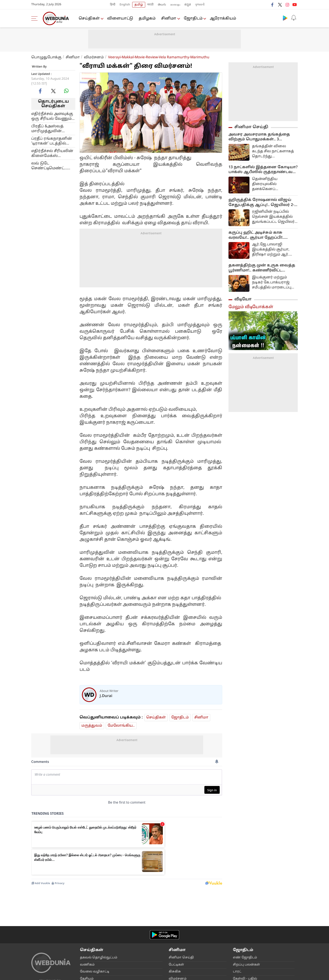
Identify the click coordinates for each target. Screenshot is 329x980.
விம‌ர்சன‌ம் (178, 918)
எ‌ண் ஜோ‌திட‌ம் (245, 897)
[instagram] (65, 928)
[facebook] (40, 91)
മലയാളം (175, 5)
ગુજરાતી (200, 5)
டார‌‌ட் (237, 911)
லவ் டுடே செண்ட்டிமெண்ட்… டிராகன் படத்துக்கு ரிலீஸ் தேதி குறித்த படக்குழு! (51, 166)
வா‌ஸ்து (239, 946)
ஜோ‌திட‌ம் (194, 19)
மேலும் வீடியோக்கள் (251, 308)
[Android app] (164, 874)
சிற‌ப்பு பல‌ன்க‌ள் (246, 904)
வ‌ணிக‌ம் (87, 904)
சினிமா (169, 19)
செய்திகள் (89, 19)
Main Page (40, 976)
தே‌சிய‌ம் (87, 918)
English (125, 5)
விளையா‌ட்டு (121, 19)
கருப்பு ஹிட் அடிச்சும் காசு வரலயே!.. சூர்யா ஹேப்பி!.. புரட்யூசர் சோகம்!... (257, 236)
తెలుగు (162, 5)
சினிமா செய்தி (251, 127)
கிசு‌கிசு (175, 911)
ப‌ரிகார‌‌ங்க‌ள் (244, 925)
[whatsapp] (66, 91)
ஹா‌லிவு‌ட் (177, 939)
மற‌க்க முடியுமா (181, 953)
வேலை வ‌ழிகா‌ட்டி (95, 911)
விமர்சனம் (94, 57)
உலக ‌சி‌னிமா (180, 932)
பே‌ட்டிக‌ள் (176, 904)
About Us (57, 976)
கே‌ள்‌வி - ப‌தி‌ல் (245, 918)
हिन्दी (113, 5)
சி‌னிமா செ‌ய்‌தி (181, 897)
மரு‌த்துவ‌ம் (92, 726)
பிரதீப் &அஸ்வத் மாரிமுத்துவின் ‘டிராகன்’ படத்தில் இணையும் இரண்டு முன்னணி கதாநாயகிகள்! (51, 129)
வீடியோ (243, 300)
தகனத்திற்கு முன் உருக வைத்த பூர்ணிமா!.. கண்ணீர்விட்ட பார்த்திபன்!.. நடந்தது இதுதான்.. (262, 269)
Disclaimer (90, 976)
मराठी (150, 5)
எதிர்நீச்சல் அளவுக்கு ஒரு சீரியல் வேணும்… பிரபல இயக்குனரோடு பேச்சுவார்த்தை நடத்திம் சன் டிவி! (53, 116)
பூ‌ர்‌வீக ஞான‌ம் (245, 932)
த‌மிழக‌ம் (148, 19)
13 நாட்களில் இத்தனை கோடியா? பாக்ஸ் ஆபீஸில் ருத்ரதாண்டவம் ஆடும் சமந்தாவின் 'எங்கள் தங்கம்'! (263, 170)
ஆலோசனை (243, 939)
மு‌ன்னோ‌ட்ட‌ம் (180, 925)
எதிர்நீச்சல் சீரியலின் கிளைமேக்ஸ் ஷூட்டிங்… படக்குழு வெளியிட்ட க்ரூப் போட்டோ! (52, 154)
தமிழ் (139, 5)
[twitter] (53, 91)
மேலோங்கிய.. (121, 726)
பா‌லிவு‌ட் (176, 946)
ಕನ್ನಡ (188, 5)
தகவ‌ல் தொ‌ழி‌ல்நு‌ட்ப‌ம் (99, 897)
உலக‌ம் (86, 925)
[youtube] (55, 928)
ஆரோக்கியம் (224, 19)
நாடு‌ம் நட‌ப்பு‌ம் (92, 939)
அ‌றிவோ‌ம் (89, 932)
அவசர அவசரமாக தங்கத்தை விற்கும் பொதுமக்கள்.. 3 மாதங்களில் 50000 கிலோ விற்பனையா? (259, 137)
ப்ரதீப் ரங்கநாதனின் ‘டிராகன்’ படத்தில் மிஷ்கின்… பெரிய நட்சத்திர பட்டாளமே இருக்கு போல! (52, 141)
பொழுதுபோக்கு (46, 57)
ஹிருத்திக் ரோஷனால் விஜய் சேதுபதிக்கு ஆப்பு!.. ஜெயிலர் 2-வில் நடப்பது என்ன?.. (261, 203)
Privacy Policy (128, 976)
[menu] (35, 18)
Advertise (73, 976)
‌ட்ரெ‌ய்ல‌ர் (176, 960)
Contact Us (108, 976)
